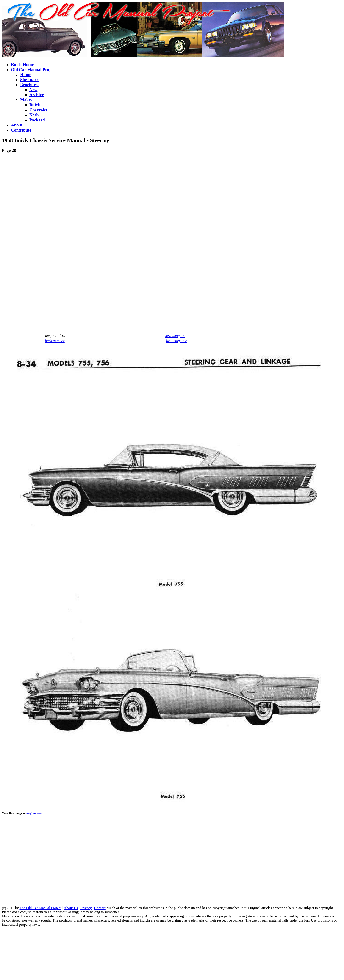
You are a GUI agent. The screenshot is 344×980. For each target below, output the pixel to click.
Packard (37, 120)
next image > (175, 336)
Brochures (30, 85)
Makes (26, 100)
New (33, 90)
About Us (71, 908)
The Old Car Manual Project (40, 908)
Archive (37, 95)
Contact (100, 908)
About (17, 125)
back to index (55, 341)
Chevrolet (38, 110)
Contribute (21, 130)
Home (26, 75)
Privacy (86, 908)
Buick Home (22, 65)
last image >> (177, 341)
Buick (35, 105)
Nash (34, 115)
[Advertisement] (43, 200)
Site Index (29, 80)
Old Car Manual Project (36, 70)
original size (34, 813)
